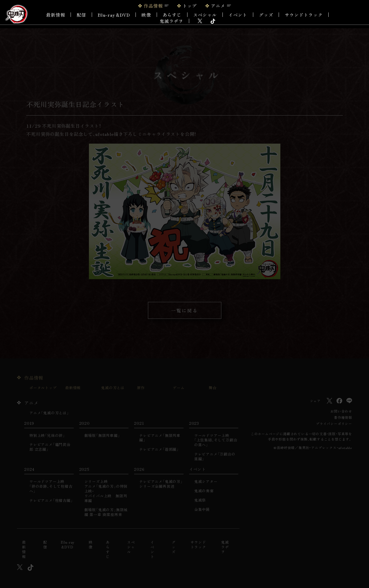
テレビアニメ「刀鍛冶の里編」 (215, 457)
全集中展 (202, 510)
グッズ (266, 15)
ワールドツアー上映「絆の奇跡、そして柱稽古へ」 (51, 486)
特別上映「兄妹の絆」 (47, 436)
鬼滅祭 (200, 500)
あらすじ (172, 15)
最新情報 (55, 15)
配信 (81, 15)
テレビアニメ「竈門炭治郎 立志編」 (50, 447)
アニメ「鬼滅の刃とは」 (49, 413)
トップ (190, 6)
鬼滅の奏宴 (204, 491)
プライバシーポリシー (334, 423)
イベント (152, 550)
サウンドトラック (304, 15)
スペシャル (205, 15)
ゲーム (179, 388)
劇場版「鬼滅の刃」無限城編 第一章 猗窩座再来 (106, 512)
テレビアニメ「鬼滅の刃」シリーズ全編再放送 (161, 484)
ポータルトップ (43, 388)
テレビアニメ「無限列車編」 (160, 438)
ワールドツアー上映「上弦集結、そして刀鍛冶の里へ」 (216, 440)
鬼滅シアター (206, 482)
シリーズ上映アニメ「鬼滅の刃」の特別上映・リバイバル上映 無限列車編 (106, 491)
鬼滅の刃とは (113, 388)
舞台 (213, 388)
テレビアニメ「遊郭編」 (159, 449)
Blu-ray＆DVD (114, 15)
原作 (141, 388)
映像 (146, 15)
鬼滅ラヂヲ (171, 21)
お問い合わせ (341, 411)
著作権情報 (343, 417)
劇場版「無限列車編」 (102, 436)
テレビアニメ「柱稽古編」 (51, 501)
